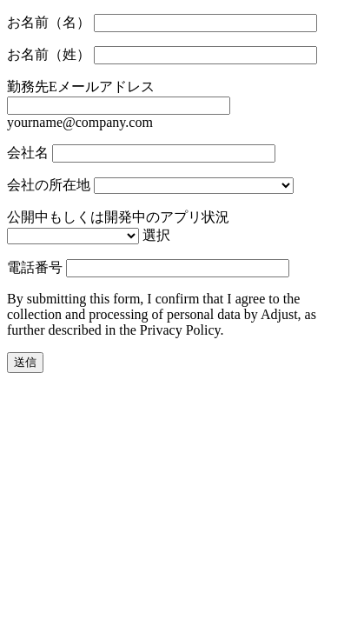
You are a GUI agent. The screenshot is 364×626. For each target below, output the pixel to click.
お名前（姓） (49, 54)
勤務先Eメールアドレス (81, 87)
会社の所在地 (49, 185)
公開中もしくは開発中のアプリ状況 (118, 217)
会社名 (28, 153)
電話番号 (35, 267)
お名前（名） (49, 22)
